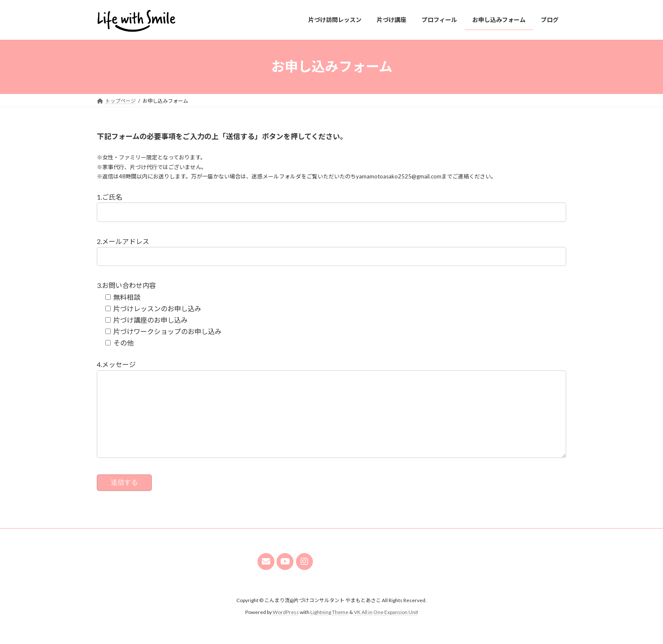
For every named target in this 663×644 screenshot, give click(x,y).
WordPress (286, 629)
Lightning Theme (329, 629)
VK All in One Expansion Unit (386, 629)
